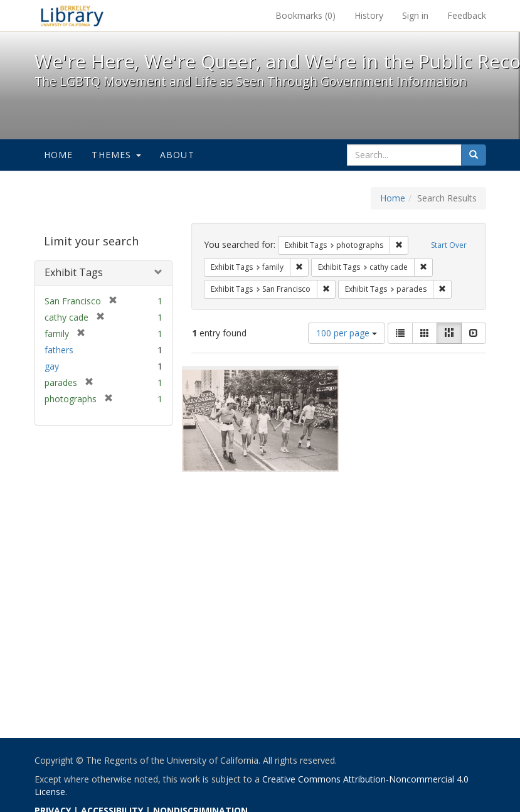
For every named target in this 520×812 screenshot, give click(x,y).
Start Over (449, 245)
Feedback (467, 15)
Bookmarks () (305, 15)
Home (59, 155)
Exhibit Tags (74, 272)
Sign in (415, 15)
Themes (116, 155)
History (369, 15)
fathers (59, 350)
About (177, 155)
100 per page (347, 333)
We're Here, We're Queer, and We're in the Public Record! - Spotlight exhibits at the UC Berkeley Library (72, 16)
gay (52, 366)
